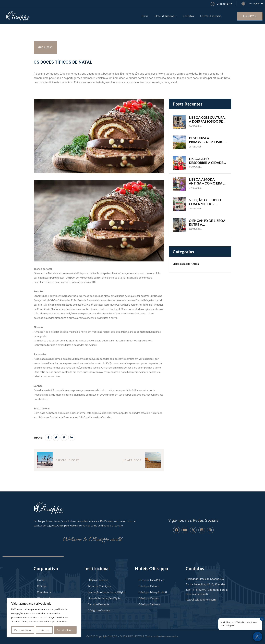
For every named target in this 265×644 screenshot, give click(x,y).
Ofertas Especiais (98, 580)
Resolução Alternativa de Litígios (107, 592)
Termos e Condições (99, 586)
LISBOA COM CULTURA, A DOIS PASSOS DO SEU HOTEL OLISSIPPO (207, 120)
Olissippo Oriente (149, 586)
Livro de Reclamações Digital (104, 598)
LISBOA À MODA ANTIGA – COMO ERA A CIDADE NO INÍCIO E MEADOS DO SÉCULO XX (208, 181)
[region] (44, 618)
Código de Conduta (99, 610)
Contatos (44, 592)
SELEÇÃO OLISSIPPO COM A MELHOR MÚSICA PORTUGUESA (207, 202)
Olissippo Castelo (149, 598)
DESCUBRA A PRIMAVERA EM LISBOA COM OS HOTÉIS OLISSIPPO (207, 140)
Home (41, 580)
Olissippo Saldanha (149, 604)
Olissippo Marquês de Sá (153, 592)
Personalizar (23, 630)
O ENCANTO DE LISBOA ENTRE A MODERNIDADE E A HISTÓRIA (207, 223)
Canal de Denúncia (98, 604)
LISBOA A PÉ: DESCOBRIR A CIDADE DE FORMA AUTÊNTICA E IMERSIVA (207, 161)
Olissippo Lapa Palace (151, 580)
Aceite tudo (65, 630)
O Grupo (42, 586)
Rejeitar (44, 630)
